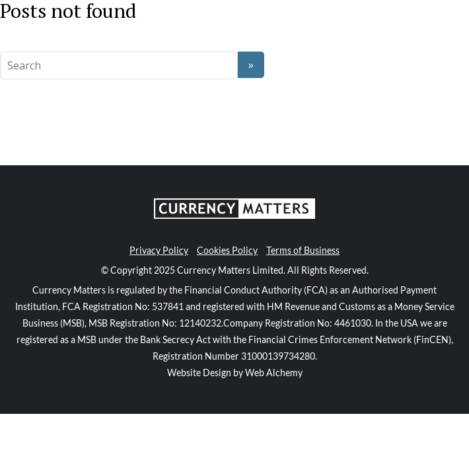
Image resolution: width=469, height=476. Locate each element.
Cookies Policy (227, 250)
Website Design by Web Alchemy (235, 373)
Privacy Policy (159, 250)
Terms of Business (303, 250)
